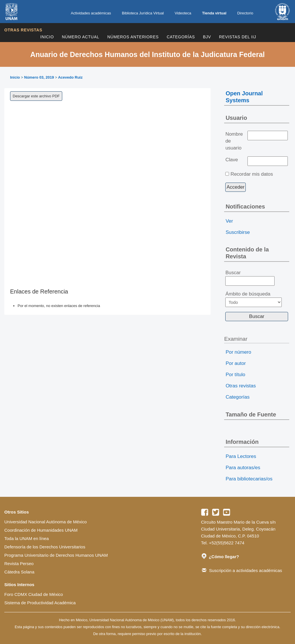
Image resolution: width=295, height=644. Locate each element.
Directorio (245, 13)
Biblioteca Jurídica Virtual (143, 13)
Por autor (236, 363)
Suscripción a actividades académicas (242, 570)
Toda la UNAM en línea (27, 538)
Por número (238, 352)
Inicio (47, 37)
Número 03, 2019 (39, 77)
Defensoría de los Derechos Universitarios (45, 547)
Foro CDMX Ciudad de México (34, 594)
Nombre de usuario (234, 141)
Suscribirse (238, 232)
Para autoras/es (243, 468)
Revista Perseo (19, 563)
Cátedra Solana (19, 572)
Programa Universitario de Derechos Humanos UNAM (56, 555)
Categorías (181, 37)
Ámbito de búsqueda (254, 299)
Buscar (250, 278)
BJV (207, 37)
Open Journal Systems (244, 97)
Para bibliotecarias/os (249, 479)
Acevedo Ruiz (70, 77)
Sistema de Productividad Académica (40, 603)
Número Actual (81, 37)
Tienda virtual (214, 13)
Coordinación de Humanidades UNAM (41, 530)
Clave (231, 160)
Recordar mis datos (252, 174)
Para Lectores (241, 456)
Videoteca (183, 13)
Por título (235, 375)
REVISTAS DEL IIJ (238, 37)
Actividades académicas (91, 13)
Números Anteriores (133, 37)
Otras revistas (23, 30)
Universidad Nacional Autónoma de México (46, 522)
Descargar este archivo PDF (36, 96)
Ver (229, 221)
